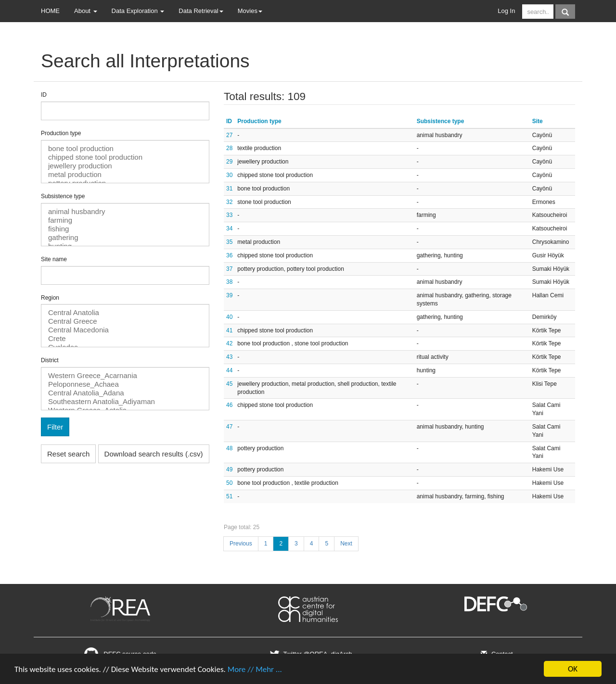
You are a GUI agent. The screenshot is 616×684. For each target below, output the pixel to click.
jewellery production (125, 166)
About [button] (86, 11)
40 (229, 317)
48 (229, 448)
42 (229, 343)
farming (125, 220)
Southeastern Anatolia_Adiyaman (125, 402)
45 (229, 384)
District (50, 360)
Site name (54, 259)
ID (44, 95)
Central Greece (125, 321)
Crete (125, 339)
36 (229, 255)
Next (346, 544)
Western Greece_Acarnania (125, 376)
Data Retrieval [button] (201, 11)
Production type (61, 133)
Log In (506, 11)
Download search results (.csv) (154, 454)
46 (229, 405)
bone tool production (125, 149)
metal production (125, 175)
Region (50, 298)
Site (538, 121)
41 (229, 330)
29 (229, 162)
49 (229, 469)
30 (229, 175)
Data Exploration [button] (138, 11)
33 (229, 215)
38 (229, 282)
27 (229, 135)
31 (229, 189)
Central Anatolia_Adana (125, 393)
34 (229, 228)
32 (229, 202)
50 (229, 483)
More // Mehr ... (255, 669)
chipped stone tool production (125, 157)
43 (229, 357)
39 (229, 295)
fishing (125, 229)
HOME (50, 11)
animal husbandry (125, 212)
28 (229, 148)
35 (229, 242)
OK (573, 669)
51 (229, 496)
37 (229, 269)
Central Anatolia (125, 313)
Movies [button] (250, 11)
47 (229, 427)
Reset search (68, 454)
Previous (241, 544)
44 (229, 370)
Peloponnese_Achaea (125, 384)
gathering (125, 238)
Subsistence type (63, 196)
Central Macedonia (125, 330)
